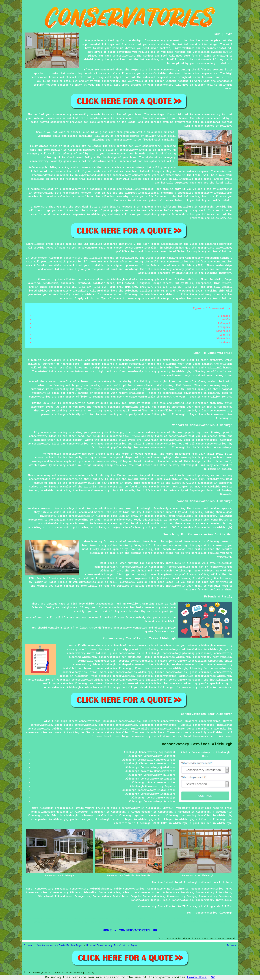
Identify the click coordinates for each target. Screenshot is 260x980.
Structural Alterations (55, 896)
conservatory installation (83, 258)
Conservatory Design (182, 896)
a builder (51, 816)
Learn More (197, 977)
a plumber (98, 812)
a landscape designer (53, 812)
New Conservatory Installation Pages (60, 946)
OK (213, 977)
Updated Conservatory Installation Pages (112, 946)
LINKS (228, 34)
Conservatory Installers (110, 896)
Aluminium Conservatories (141, 893)
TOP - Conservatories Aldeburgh (210, 913)
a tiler (201, 819)
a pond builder (201, 823)
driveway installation (97, 816)
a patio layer (122, 819)
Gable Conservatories (129, 889)
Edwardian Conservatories (102, 893)
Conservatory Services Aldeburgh (197, 744)
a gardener (220, 812)
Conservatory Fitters (66, 893)
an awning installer (197, 816)
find (55, 721)
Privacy (231, 946)
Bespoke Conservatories (147, 896)
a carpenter (39, 819)
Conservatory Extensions (213, 893)
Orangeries (82, 896)
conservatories (123, 56)
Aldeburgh (118, 279)
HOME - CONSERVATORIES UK (130, 930)
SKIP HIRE (160, 823)
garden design (80, 819)
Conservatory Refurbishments (91, 889)
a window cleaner (140, 812)
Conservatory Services (51, 889)
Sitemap (29, 946)
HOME (217, 34)
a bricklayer (164, 819)
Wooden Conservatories (207, 889)
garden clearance (147, 816)
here (228, 736)
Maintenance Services (178, 893)
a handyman (182, 812)
